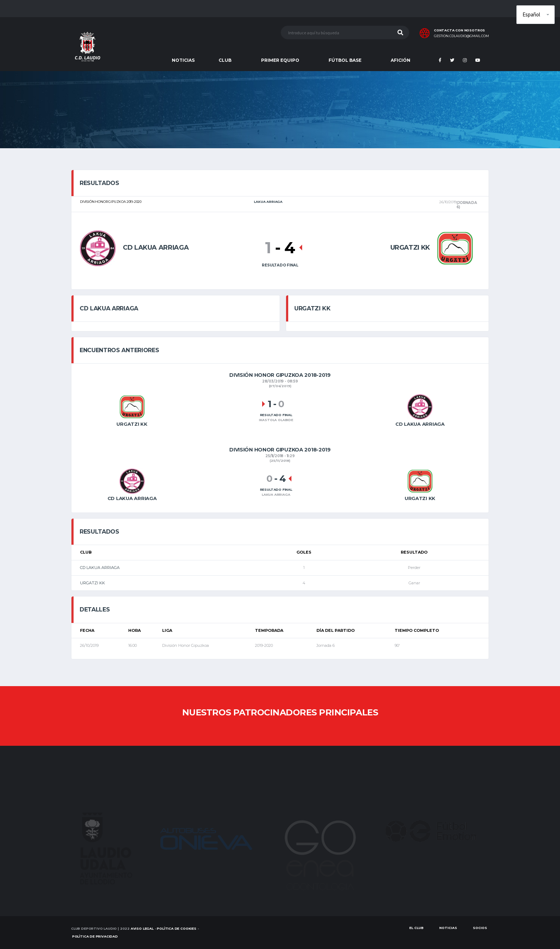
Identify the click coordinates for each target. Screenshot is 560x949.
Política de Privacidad (95, 936)
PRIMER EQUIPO (280, 60)
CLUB (225, 60)
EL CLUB (416, 928)
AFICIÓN (401, 60)
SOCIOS (480, 928)
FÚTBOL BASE (345, 60)
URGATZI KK (92, 583)
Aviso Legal (142, 928)
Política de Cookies (177, 928)
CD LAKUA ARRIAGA (100, 568)
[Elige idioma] (536, 15)
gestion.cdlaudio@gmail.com (461, 36)
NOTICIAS (183, 60)
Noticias (448, 928)
